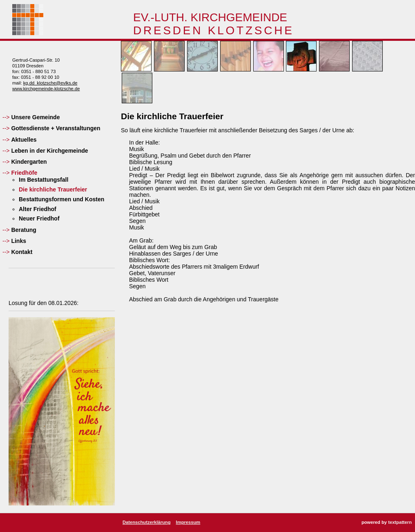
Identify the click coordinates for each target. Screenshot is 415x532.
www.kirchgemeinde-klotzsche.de (46, 89)
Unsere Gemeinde (35, 117)
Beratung (23, 230)
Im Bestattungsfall (44, 180)
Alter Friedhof (38, 209)
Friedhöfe (24, 173)
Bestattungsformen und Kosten (61, 199)
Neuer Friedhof (39, 218)
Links (19, 241)
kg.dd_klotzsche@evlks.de (50, 83)
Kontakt (22, 252)
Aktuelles (24, 140)
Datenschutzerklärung (147, 522)
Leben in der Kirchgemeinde (49, 151)
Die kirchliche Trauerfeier (53, 189)
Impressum (188, 522)
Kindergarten (29, 162)
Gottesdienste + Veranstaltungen (56, 128)
